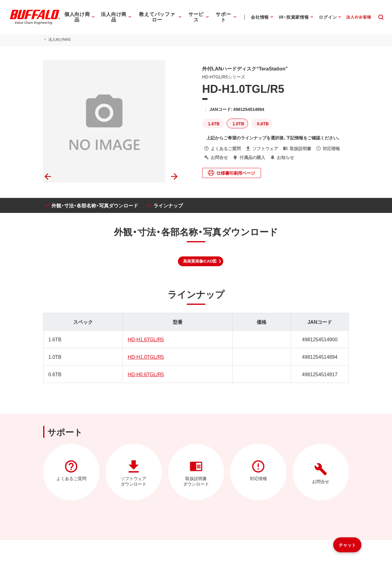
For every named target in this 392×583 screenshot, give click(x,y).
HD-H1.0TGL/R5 (146, 357)
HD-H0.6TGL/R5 (146, 374)
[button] (201, 261)
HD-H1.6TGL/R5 (146, 339)
